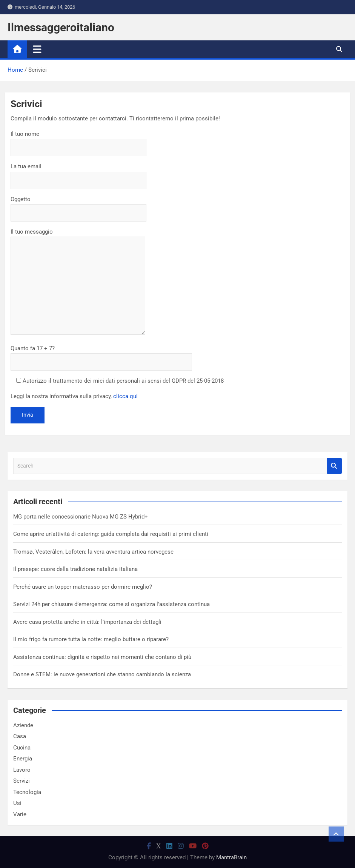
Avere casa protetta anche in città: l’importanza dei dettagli (87, 622)
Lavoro (22, 770)
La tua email (78, 173)
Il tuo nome (78, 141)
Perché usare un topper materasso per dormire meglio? (83, 587)
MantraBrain (231, 857)
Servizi (22, 781)
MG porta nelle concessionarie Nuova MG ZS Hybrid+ (81, 517)
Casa (20, 736)
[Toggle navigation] (37, 49)
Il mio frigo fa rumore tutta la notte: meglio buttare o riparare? (91, 639)
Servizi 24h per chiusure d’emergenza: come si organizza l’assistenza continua (111, 604)
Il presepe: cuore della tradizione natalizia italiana (75, 569)
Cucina (22, 748)
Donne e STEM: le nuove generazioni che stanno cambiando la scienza (102, 674)
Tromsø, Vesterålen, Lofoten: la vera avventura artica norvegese (93, 552)
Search (334, 466)
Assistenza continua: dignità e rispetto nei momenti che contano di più (102, 657)
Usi (17, 803)
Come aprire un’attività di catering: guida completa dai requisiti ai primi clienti (111, 534)
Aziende (23, 725)
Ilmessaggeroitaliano (61, 27)
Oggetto (78, 206)
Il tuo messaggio (78, 282)
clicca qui (125, 396)
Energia (23, 759)
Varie (20, 814)
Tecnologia (27, 792)
